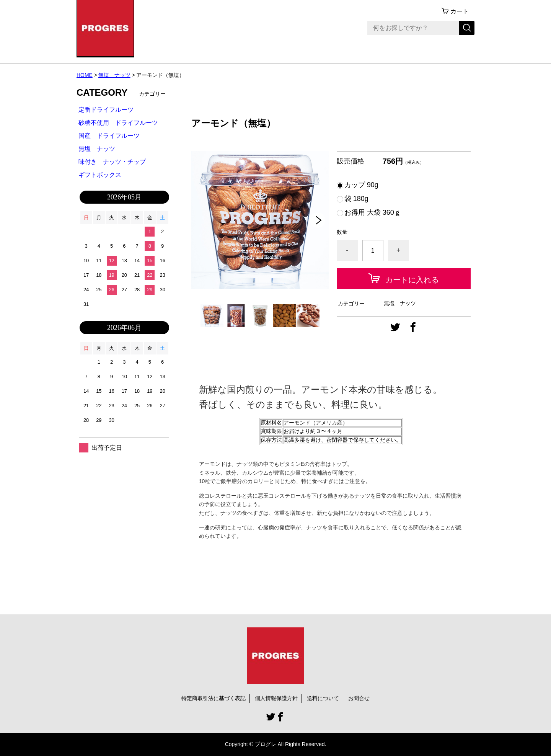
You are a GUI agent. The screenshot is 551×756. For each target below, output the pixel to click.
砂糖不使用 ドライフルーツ (118, 123)
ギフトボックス (100, 175)
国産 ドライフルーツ (109, 136)
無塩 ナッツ (114, 75)
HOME (85, 75)
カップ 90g (361, 185)
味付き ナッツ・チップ (112, 162)
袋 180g (356, 199)
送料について (323, 698)
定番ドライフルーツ (106, 110)
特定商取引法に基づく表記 (214, 698)
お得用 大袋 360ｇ (373, 212)
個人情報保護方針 (276, 698)
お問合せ (359, 698)
